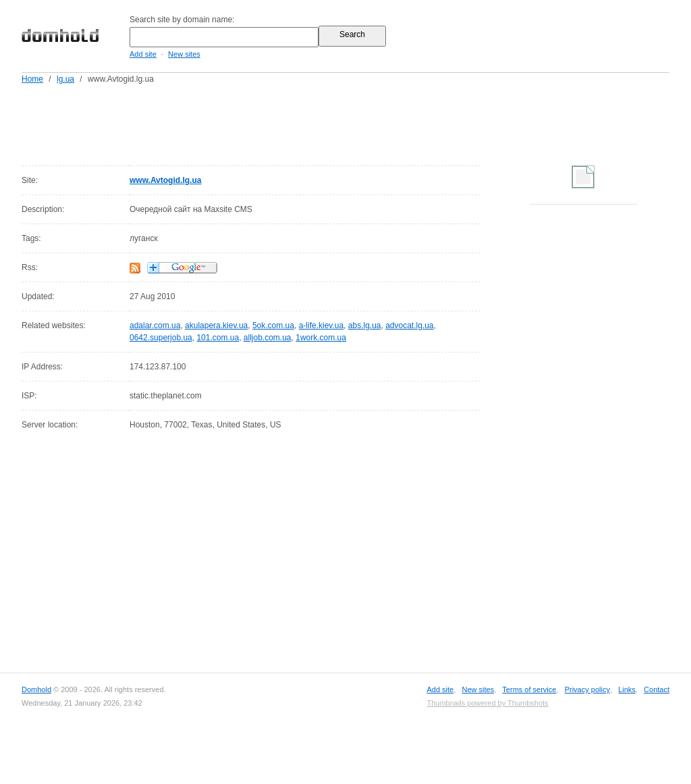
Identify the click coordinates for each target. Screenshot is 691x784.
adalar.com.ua (155, 325)
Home (32, 79)
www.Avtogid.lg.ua (165, 180)
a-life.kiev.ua (321, 325)
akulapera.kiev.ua (216, 325)
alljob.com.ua (268, 338)
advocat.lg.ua (409, 325)
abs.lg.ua (365, 325)
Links (627, 689)
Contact (657, 689)
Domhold (36, 689)
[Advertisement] (371, 122)
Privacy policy (587, 689)
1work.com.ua (321, 338)
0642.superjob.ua (161, 338)
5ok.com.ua (273, 325)
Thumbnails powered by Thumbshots (487, 703)
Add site (143, 54)
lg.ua (65, 79)
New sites (184, 54)
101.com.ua (218, 338)
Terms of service (529, 689)
